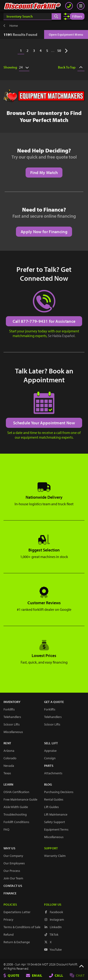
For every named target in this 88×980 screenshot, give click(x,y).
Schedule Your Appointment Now (44, 423)
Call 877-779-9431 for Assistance (44, 321)
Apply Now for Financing (44, 232)
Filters (77, 16)
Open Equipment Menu (66, 34)
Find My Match (44, 173)
